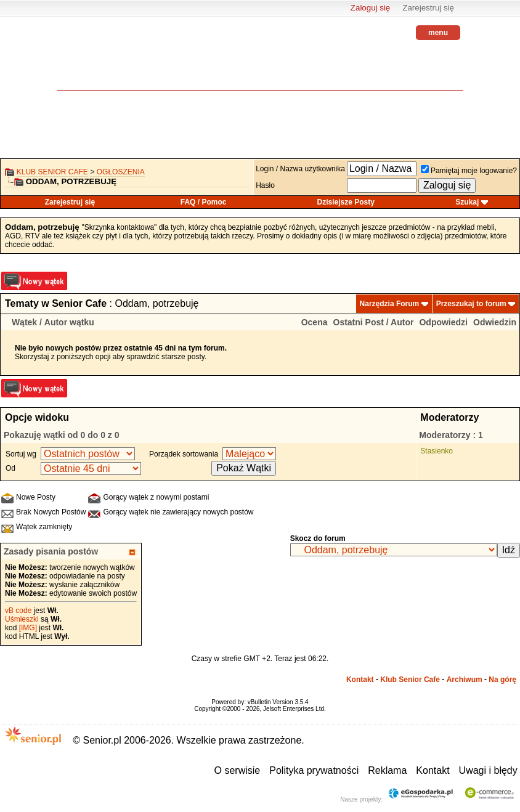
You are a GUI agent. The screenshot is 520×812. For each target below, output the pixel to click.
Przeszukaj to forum (471, 304)
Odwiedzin (495, 322)
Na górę (502, 680)
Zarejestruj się (428, 8)
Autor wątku (69, 322)
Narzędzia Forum (390, 304)
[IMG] (28, 628)
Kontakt (360, 680)
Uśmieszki (22, 619)
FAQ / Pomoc (204, 202)
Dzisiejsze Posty (346, 202)
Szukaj (467, 202)
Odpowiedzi (443, 322)
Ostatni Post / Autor (374, 322)
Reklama (387, 770)
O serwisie (238, 770)
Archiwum (465, 680)
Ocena (315, 322)
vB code (18, 611)
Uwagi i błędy (488, 770)
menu (438, 33)
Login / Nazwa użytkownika (300, 169)
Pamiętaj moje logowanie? (469, 171)
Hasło (265, 185)
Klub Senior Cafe (52, 172)
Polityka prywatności (314, 770)
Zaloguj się (370, 8)
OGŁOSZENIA (121, 172)
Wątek (24, 322)
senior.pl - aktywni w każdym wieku (91, 62)
